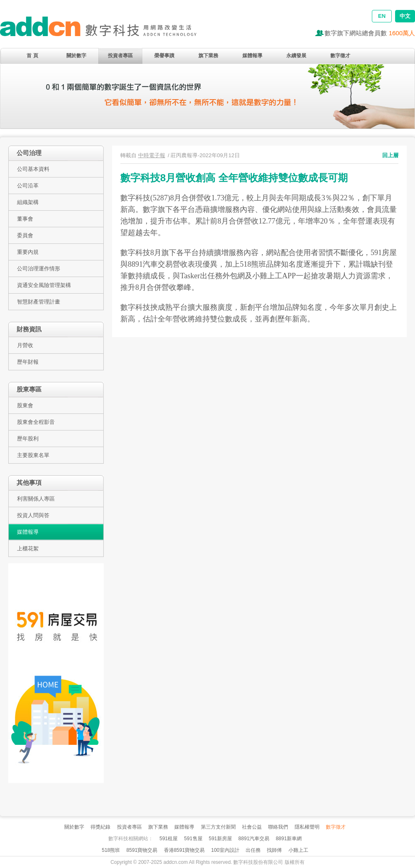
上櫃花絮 (28, 548)
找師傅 (274, 850)
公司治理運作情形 (39, 269)
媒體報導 (252, 56)
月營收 (25, 345)
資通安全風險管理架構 (44, 285)
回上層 (390, 155)
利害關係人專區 (36, 499)
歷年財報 (28, 362)
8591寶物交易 (142, 850)
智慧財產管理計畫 (39, 302)
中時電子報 (152, 155)
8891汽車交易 (254, 839)
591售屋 (193, 839)
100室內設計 (225, 850)
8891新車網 (289, 839)
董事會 (25, 219)
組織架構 (28, 202)
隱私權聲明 (307, 827)
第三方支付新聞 (218, 827)
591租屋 (168, 839)
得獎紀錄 (100, 827)
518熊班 (111, 850)
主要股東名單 (33, 455)
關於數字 (76, 56)
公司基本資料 (33, 169)
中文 (405, 16)
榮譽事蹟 (164, 56)
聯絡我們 (278, 827)
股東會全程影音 (36, 422)
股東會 (25, 405)
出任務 (253, 850)
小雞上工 (298, 850)
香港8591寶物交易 (184, 850)
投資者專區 (120, 56)
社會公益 (252, 827)
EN (382, 16)
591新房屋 (220, 839)
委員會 (25, 235)
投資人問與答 (33, 515)
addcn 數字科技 (108, 30)
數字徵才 (340, 56)
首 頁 (32, 56)
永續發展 (296, 56)
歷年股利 (28, 439)
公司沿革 (28, 186)
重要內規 (28, 252)
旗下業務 (208, 56)
